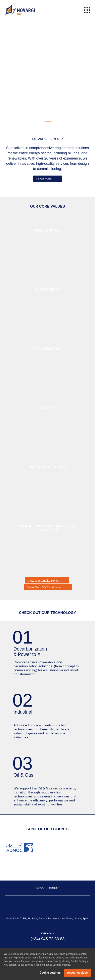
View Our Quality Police (43, 581)
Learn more (44, 179)
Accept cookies (77, 973)
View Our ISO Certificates (44, 587)
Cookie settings (50, 973)
